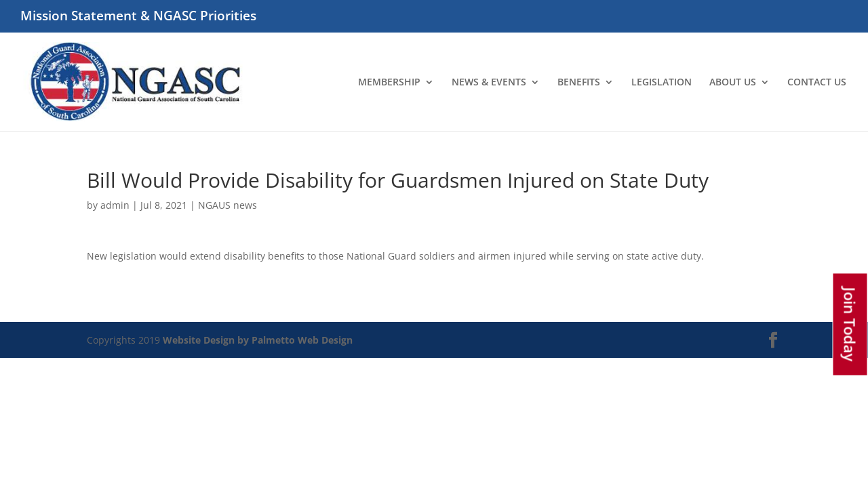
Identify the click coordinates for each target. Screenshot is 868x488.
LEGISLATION (662, 83)
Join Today (850, 325)
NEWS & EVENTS (489, 83)
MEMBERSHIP (389, 83)
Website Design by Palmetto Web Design (258, 340)
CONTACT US (817, 83)
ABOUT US (733, 83)
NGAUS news (228, 205)
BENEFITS (579, 83)
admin (115, 205)
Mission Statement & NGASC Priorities (138, 17)
